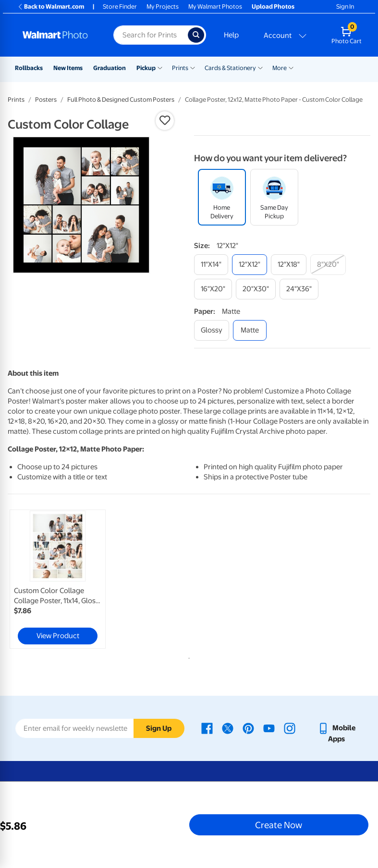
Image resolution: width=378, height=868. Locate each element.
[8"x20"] (328, 265)
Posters (46, 100)
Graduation (110, 68)
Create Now (279, 825)
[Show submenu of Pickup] (160, 67)
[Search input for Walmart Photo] (150, 35)
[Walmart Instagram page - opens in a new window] (290, 728)
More (280, 68)
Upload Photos (273, 6)
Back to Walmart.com (51, 6)
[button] (165, 120)
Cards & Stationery (230, 68)
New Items (68, 68)
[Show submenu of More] (291, 67)
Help (231, 35)
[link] (58, 579)
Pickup (146, 68)
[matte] (250, 330)
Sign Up (159, 728)
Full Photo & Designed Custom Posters (121, 100)
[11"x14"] (211, 265)
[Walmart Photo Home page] (58, 35)
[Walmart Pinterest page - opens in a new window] (248, 728)
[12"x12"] (250, 265)
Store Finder (120, 6)
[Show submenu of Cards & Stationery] (260, 67)
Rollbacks (29, 68)
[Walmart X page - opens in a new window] (228, 728)
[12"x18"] (289, 265)
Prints (180, 68)
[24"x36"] (299, 289)
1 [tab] (187, 656)
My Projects (163, 6)
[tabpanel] (68, 579)
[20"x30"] (256, 289)
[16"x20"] (213, 289)
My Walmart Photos (215, 6)
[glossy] (212, 330)
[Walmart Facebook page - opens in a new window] (207, 728)
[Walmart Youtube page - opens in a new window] (269, 728)
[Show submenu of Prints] (193, 67)
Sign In (345, 6)
